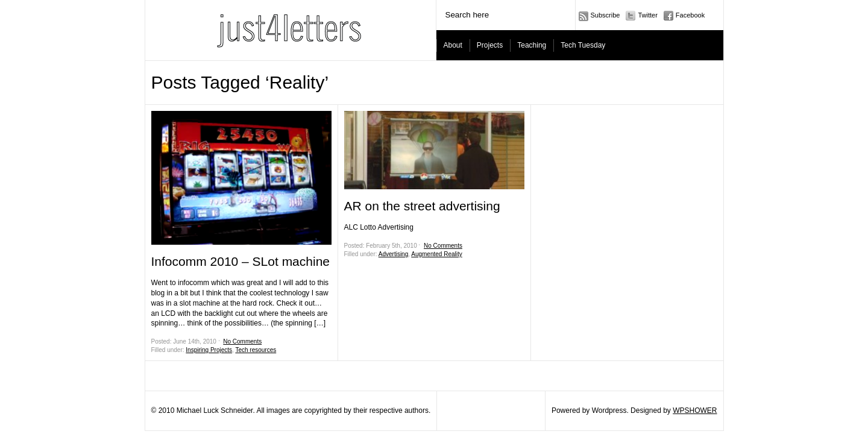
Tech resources (256, 350)
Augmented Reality (437, 254)
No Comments (242, 341)
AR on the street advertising (422, 206)
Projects (490, 45)
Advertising (393, 254)
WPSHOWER (695, 410)
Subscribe (605, 15)
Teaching (532, 45)
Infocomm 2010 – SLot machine (241, 261)
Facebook (690, 15)
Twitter (647, 15)
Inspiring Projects (209, 350)
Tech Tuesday (583, 45)
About (453, 45)
